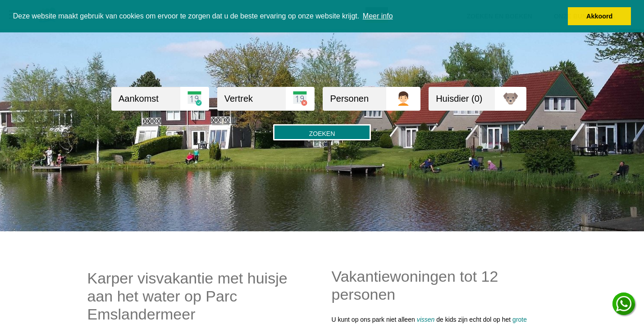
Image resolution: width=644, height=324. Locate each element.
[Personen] (354, 99)
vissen (426, 319)
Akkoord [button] (599, 16)
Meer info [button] (378, 16)
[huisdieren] (462, 99)
